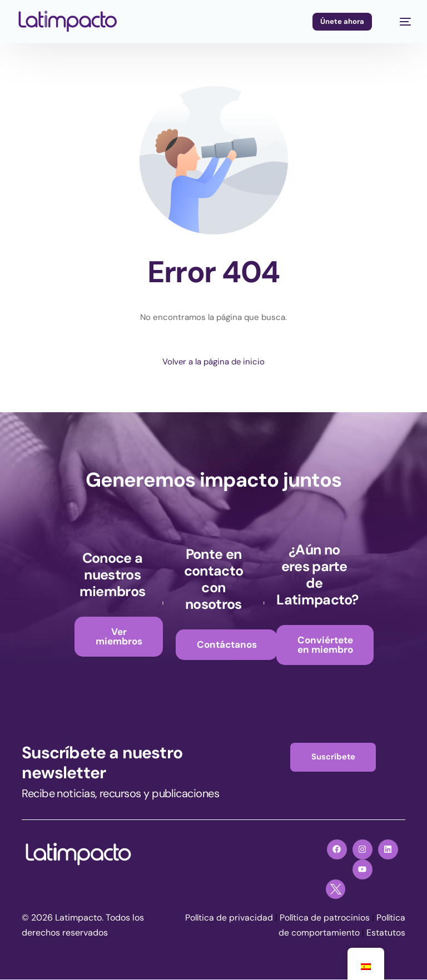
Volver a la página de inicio (213, 362)
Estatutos (386, 934)
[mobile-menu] (400, 22)
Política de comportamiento (303, 934)
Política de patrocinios (355, 919)
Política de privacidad (259, 919)
